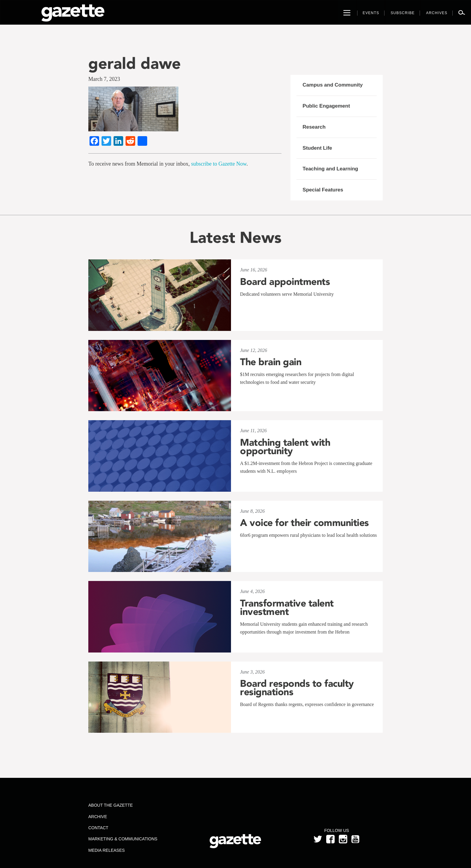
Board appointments (285, 282)
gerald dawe (135, 63)
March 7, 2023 (104, 79)
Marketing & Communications (123, 839)
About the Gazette (111, 805)
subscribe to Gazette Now (219, 164)
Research (314, 127)
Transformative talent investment (287, 607)
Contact (98, 828)
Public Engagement (326, 106)
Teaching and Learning (330, 169)
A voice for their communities (304, 523)
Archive (98, 817)
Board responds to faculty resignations (297, 688)
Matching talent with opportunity (285, 447)
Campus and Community (333, 85)
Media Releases (106, 850)
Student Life (317, 148)
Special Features (323, 190)
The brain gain (271, 362)
